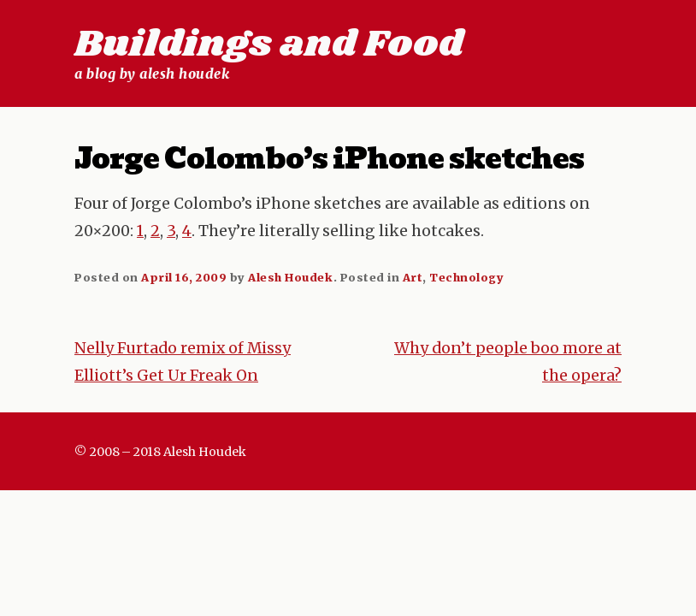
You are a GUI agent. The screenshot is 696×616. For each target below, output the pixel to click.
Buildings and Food (269, 44)
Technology (466, 277)
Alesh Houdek (290, 277)
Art (413, 277)
